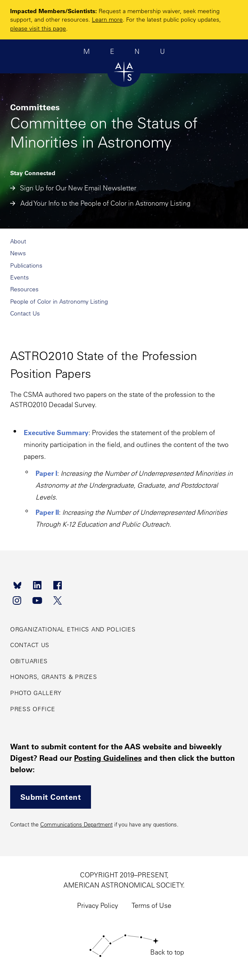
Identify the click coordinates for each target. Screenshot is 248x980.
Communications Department (76, 824)
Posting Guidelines (108, 758)
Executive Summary (56, 432)
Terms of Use (152, 905)
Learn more (107, 20)
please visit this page (38, 28)
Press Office (33, 709)
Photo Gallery (36, 693)
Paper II (47, 512)
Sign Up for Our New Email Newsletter (73, 188)
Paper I (46, 473)
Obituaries (29, 661)
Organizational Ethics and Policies (73, 629)
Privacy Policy (98, 905)
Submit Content (51, 797)
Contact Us (30, 645)
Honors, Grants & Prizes (54, 677)
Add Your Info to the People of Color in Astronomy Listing (100, 203)
